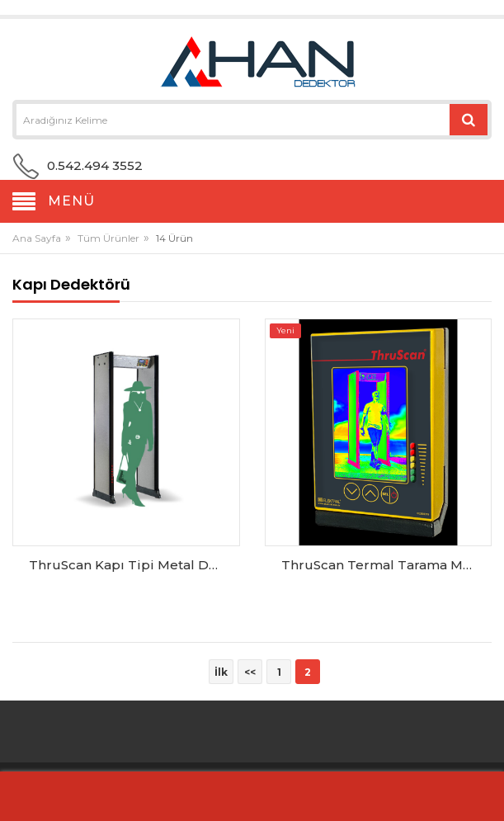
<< (250, 672)
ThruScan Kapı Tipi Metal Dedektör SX (130, 565)
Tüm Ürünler (108, 238)
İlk (221, 672)
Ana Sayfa (37, 238)
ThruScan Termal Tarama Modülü (383, 565)
